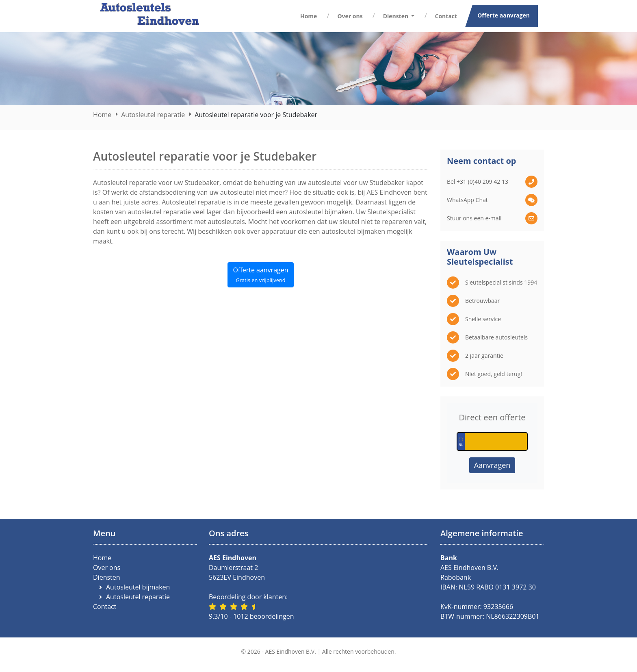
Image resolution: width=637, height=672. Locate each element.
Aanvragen (492, 465)
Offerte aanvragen (504, 15)
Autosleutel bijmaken (138, 587)
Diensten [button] (396, 16)
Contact (446, 16)
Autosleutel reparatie (153, 115)
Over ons (350, 16)
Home (309, 16)
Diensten (107, 577)
